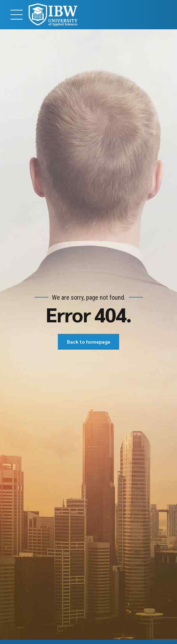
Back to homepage (88, 342)
